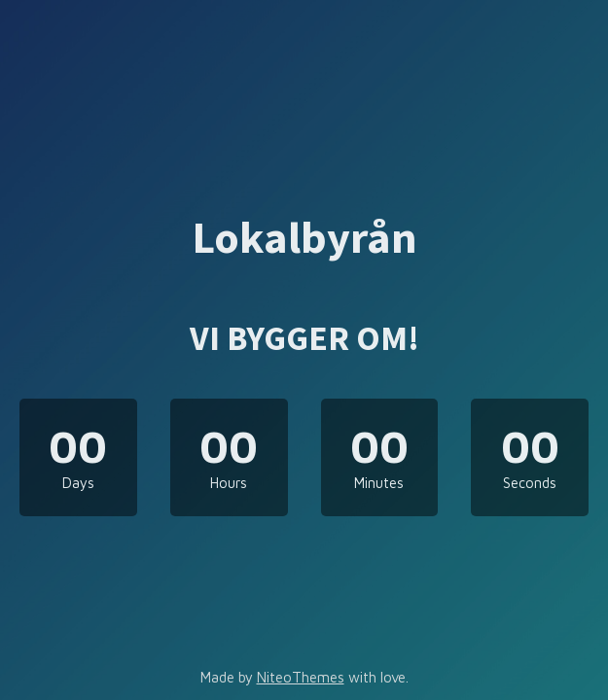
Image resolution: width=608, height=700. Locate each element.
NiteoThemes (301, 677)
